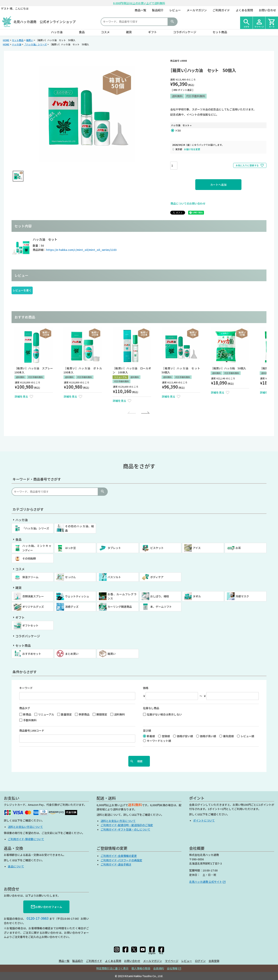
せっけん (70, 577)
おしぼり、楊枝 (160, 596)
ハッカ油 (57, 32)
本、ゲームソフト (161, 607)
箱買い (30, 40)
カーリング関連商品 (120, 607)
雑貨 (129, 32)
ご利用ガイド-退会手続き (116, 864)
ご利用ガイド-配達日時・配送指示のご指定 (127, 825)
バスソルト (114, 577)
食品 (82, 32)
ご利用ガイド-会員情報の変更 (119, 856)
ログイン (200, 961)
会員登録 (214, 961)
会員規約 (159, 968)
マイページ (172, 961)
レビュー (175, 10)
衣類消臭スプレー (33, 596)
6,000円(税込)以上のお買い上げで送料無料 (139, 3)
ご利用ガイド (221, 10)
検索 (172, 22)
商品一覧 (140, 10)
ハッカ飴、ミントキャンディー (37, 548)
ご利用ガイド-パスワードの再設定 (121, 860)
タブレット (114, 548)
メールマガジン (197, 10)
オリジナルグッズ (33, 607)
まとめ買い (72, 654)
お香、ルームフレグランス (122, 596)
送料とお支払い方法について (25, 827)
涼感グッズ (72, 607)
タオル (197, 596)
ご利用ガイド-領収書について (26, 839)
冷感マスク (242, 596)
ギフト (152, 32)
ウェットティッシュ (77, 596)
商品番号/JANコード (32, 730)
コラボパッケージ (185, 32)
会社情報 (172, 968)
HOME (6, 40)
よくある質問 (244, 10)
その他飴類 (29, 558)
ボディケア (157, 577)
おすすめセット (32, 654)
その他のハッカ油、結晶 (80, 528)
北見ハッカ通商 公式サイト (206, 882)
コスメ (105, 32)
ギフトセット (30, 625)
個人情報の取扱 (141, 968)
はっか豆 (70, 548)
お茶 (238, 548)
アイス (197, 548)
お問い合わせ (267, 10)
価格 (146, 688)
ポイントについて (204, 820)
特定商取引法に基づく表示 (112, 968)
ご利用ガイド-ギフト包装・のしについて (125, 829)
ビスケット (157, 548)
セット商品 (220, 32)
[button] (132, 413)
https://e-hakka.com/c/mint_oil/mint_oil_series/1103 (81, 250)
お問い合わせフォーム (46, 907)
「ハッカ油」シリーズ (35, 44)
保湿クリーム (30, 577)
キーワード (26, 688)
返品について (16, 866)
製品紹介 (158, 10)
